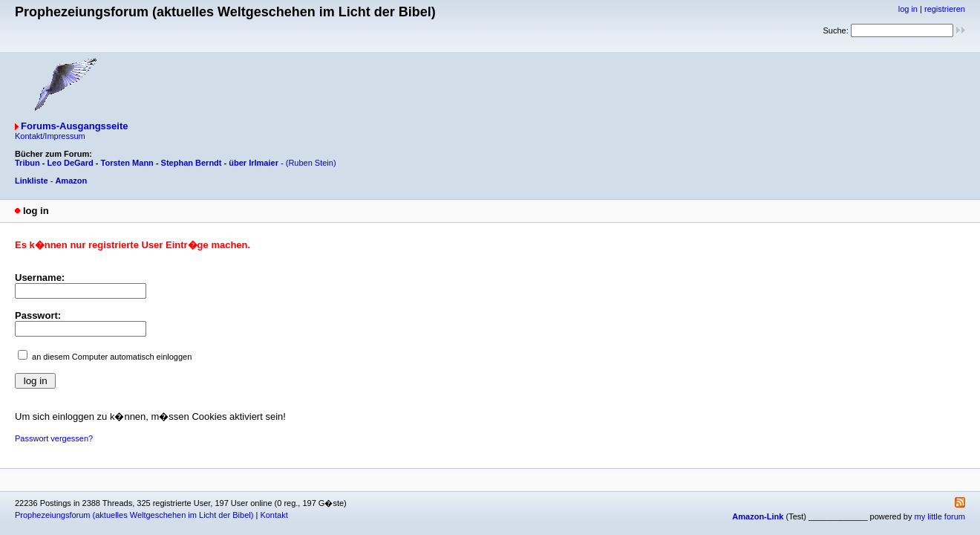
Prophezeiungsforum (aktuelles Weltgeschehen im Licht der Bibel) (134, 515)
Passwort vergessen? (54, 438)
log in (908, 9)
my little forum (940, 516)
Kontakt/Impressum (50, 136)
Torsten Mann (127, 163)
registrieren (945, 9)
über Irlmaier (254, 163)
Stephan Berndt (192, 163)
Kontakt (274, 515)
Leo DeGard (70, 163)
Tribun (27, 163)
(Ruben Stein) (311, 163)
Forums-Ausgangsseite (74, 126)
